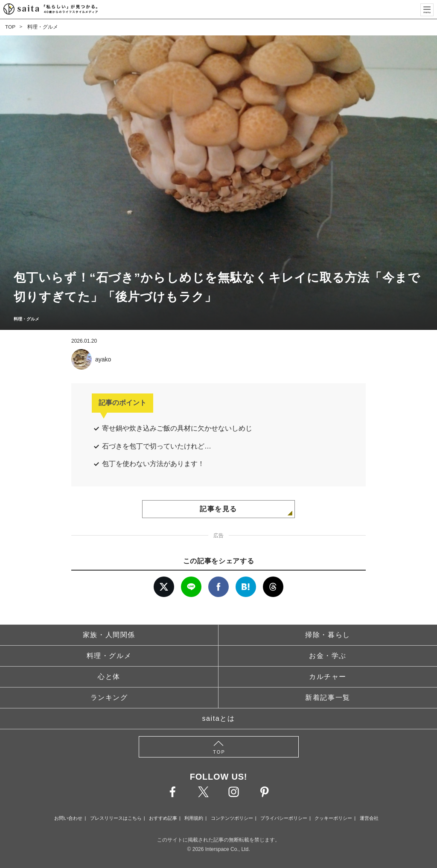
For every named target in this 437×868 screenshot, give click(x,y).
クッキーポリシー (333, 818)
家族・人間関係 (109, 635)
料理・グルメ (43, 27)
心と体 (109, 677)
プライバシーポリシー (284, 818)
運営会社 (369, 818)
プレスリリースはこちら (116, 818)
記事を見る (218, 509)
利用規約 (194, 818)
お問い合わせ (68, 818)
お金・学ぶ (328, 656)
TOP (10, 27)
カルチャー (328, 677)
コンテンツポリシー (232, 818)
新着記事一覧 (328, 698)
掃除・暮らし (328, 635)
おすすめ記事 (163, 818)
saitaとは (219, 718)
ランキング (109, 698)
